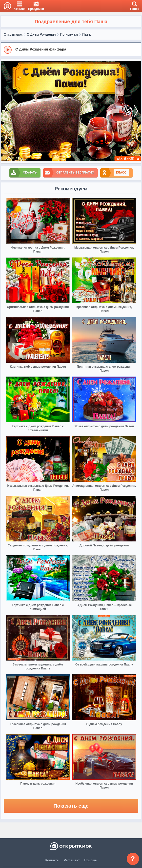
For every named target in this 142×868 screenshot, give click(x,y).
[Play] (8, 50)
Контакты (52, 860)
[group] (71, 50)
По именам (69, 34)
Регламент (72, 860)
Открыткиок (13, 34)
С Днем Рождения (41, 34)
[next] (136, 111)
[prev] (6, 111)
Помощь (90, 860)
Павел (87, 34)
